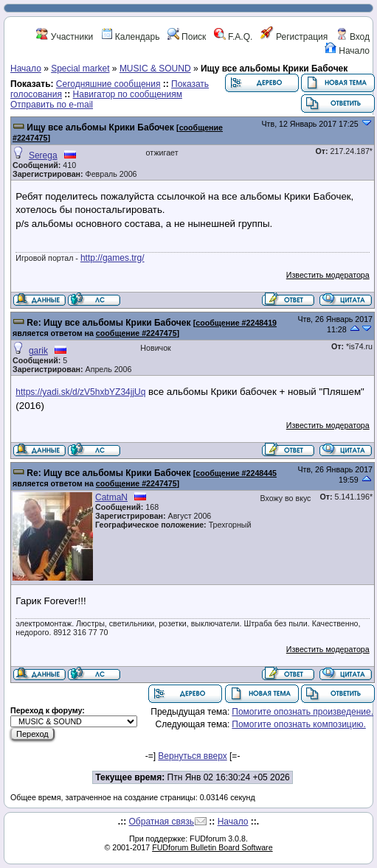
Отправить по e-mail (52, 105)
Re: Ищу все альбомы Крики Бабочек (108, 323)
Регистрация (294, 37)
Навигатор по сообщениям (128, 94)
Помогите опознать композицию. (298, 724)
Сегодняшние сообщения (108, 84)
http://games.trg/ (113, 258)
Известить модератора (328, 275)
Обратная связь (162, 822)
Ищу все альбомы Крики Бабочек (100, 127)
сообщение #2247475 (136, 333)
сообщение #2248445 (236, 473)
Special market (80, 69)
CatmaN (111, 497)
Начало (347, 51)
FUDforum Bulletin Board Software (212, 847)
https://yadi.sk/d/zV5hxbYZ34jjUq (80, 392)
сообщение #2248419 (236, 323)
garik (38, 351)
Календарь (131, 37)
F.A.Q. (234, 37)
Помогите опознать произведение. (302, 712)
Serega (43, 155)
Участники (65, 37)
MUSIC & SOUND (155, 69)
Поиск (187, 37)
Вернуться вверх (192, 756)
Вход (353, 37)
